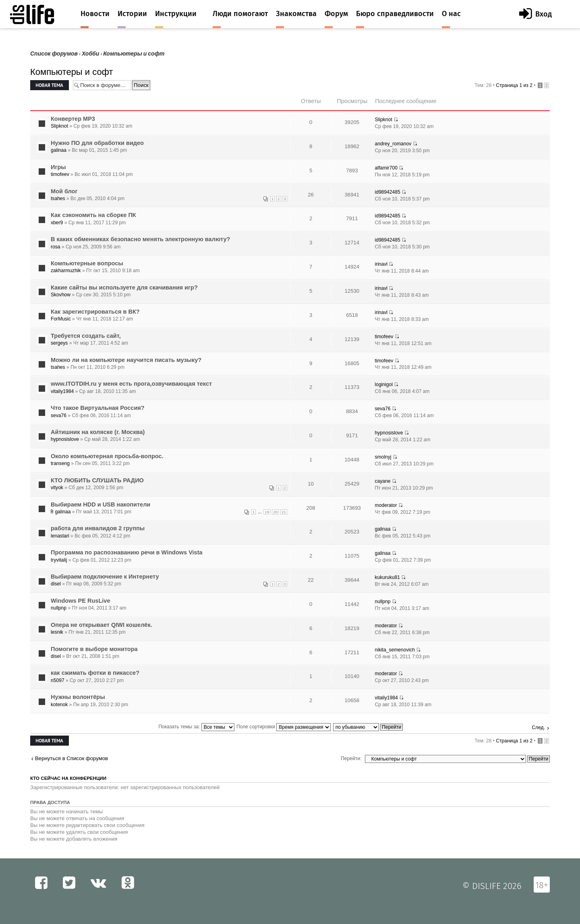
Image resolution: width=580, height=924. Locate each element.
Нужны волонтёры (78, 697)
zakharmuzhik (66, 271)
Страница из (514, 85)
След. (538, 728)
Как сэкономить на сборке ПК (93, 215)
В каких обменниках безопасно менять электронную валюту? (140, 239)
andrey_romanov (393, 144)
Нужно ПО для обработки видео (97, 143)
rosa (56, 247)
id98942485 (387, 192)
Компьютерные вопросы (87, 263)
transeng (60, 463)
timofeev (60, 174)
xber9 (57, 223)
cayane (382, 481)
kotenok (59, 705)
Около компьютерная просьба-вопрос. (107, 456)
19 (267, 512)
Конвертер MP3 (73, 119)
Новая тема (50, 85)
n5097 (58, 680)
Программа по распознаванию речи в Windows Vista (127, 552)
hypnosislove (65, 439)
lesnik (57, 632)
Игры (58, 167)
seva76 (59, 415)
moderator (386, 505)
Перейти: (351, 759)
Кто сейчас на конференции (68, 778)
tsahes (58, 198)
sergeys (59, 343)
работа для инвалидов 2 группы (98, 528)
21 (284, 512)
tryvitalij (59, 560)
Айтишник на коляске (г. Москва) (98, 432)
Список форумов (54, 54)
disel (56, 584)
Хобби (90, 54)
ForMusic (61, 319)
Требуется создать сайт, (86, 336)
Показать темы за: (196, 727)
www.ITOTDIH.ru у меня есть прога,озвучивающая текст (131, 384)
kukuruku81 (387, 577)
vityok (57, 488)
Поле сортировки (284, 727)
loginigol (383, 384)
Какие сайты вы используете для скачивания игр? (124, 287)
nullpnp (59, 608)
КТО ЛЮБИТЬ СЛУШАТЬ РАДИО (97, 480)
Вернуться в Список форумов (71, 758)
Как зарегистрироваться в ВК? (95, 312)
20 (275, 512)
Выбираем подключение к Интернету (105, 577)
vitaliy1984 (62, 391)
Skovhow (61, 295)
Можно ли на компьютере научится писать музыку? (126, 360)
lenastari (60, 536)
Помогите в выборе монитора (94, 649)
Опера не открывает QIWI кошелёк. (101, 625)
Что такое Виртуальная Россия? (98, 408)
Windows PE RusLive (80, 601)
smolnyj (383, 457)
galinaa (59, 150)
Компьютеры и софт (134, 54)
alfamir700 (386, 168)
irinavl (381, 264)
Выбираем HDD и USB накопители (100, 504)
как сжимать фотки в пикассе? (95, 673)
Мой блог (64, 191)
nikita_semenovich (395, 650)
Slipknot (59, 126)
